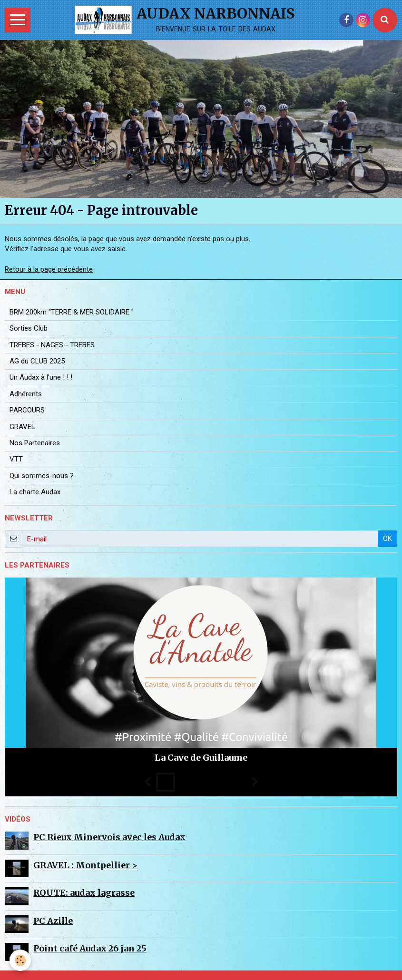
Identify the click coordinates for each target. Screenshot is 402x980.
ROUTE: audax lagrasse (84, 893)
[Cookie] (20, 960)
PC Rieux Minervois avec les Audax (109, 837)
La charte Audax (35, 492)
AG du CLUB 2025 (37, 361)
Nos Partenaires (35, 443)
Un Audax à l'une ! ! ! (41, 377)
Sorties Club (29, 328)
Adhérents (26, 394)
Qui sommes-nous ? (42, 476)
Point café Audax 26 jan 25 (90, 948)
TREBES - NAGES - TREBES (52, 345)
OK (387, 539)
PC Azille (53, 921)
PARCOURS (27, 410)
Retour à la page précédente (49, 269)
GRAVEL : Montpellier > (85, 865)
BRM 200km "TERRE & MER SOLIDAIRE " (72, 312)
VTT (16, 459)
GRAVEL (22, 427)
